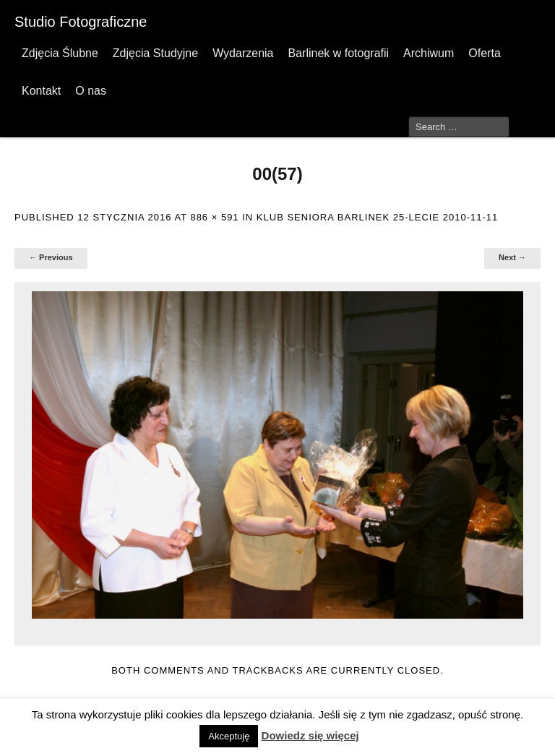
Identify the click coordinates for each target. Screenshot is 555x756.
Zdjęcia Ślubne (60, 53)
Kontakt (41, 91)
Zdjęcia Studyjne (155, 53)
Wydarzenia (243, 53)
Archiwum (429, 53)
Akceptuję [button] (229, 736)
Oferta (484, 53)
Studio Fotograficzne (81, 22)
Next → (512, 257)
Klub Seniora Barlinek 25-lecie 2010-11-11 (377, 217)
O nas (91, 91)
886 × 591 (214, 217)
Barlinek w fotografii (338, 53)
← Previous (51, 257)
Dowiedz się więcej (310, 735)
